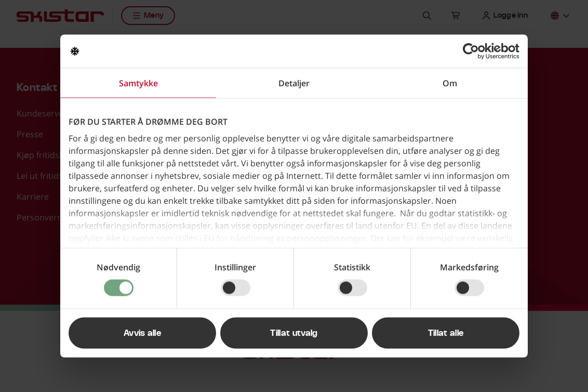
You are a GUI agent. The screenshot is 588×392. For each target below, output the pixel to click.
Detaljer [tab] (294, 83)
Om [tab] (450, 83)
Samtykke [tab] (138, 83)
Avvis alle (142, 333)
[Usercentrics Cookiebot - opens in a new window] (474, 51)
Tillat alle (446, 333)
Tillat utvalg (294, 333)
